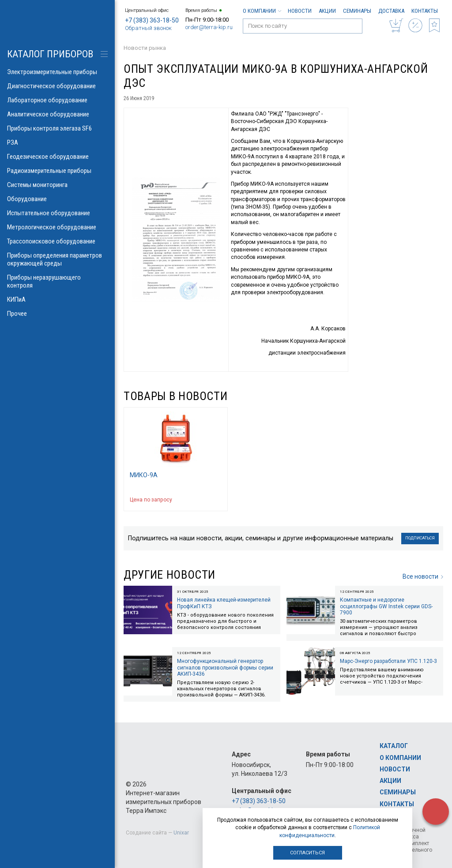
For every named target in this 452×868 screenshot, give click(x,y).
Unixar (181, 833)
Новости (300, 11)
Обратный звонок (148, 28)
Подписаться (420, 538)
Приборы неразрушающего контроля (57, 281)
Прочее (57, 314)
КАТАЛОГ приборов (50, 54)
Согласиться (307, 853)
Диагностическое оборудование (57, 86)
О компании (262, 11)
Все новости (423, 576)
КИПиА (57, 299)
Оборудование (57, 199)
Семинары (357, 11)
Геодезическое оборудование (57, 157)
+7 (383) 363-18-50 (152, 20)
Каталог (394, 746)
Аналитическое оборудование (57, 114)
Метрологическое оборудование (57, 227)
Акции (327, 11)
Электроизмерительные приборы (57, 72)
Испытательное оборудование (57, 213)
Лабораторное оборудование (57, 100)
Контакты (425, 11)
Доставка (391, 11)
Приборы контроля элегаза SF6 (57, 128)
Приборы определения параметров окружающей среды (57, 259)
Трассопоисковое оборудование (57, 241)
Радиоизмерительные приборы (57, 171)
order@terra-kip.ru (209, 27)
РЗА (57, 142)
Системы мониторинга (57, 185)
